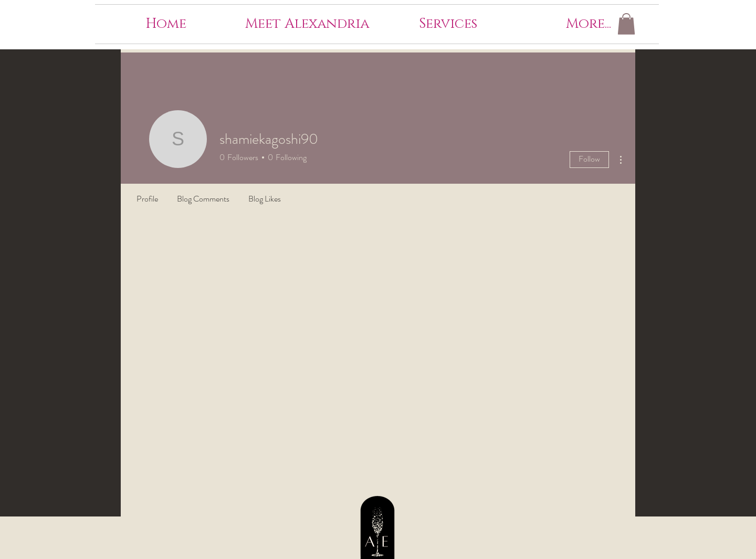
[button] (626, 24)
